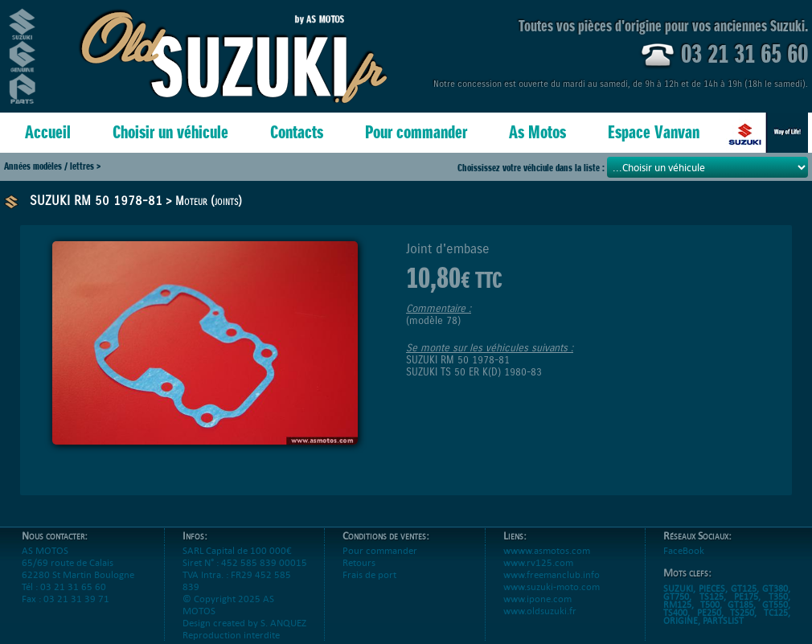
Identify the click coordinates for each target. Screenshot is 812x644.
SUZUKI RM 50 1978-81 (96, 201)
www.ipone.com (537, 599)
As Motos (537, 132)
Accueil (48, 132)
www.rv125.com (538, 562)
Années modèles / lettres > (52, 166)
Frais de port (369, 574)
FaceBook (684, 550)
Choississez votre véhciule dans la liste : (532, 168)
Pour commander (416, 132)
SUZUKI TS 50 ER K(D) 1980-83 (474, 372)
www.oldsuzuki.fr (540, 611)
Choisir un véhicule (170, 132)
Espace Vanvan (654, 132)
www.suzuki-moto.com (552, 587)
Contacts (297, 132)
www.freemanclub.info (552, 574)
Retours (359, 562)
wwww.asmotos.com (547, 550)
